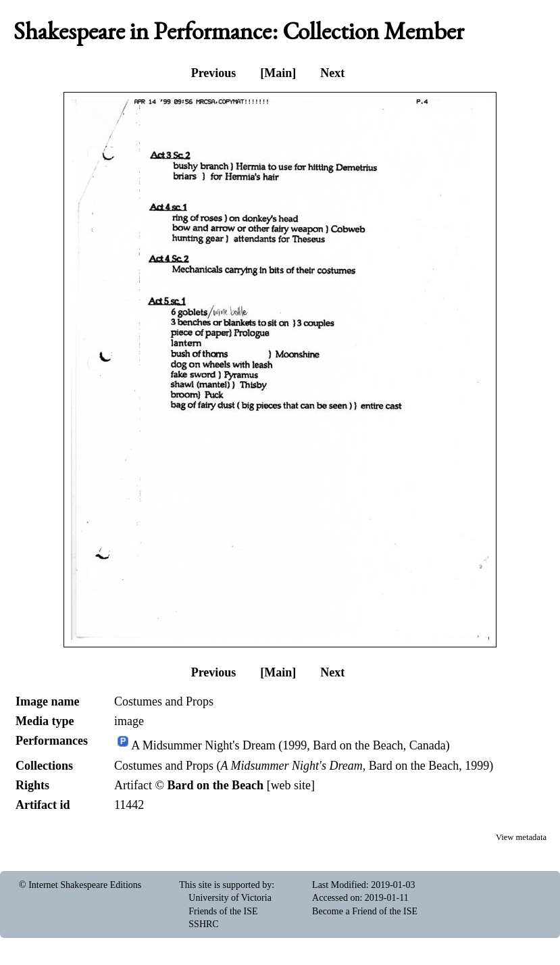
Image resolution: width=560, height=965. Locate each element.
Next (332, 73)
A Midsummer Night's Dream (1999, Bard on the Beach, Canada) (290, 746)
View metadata (521, 837)
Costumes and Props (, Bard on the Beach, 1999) (304, 766)
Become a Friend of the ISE (365, 911)
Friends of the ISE (223, 911)
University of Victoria (230, 898)
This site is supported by (225, 885)
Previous (214, 73)
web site (291, 785)
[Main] (278, 73)
